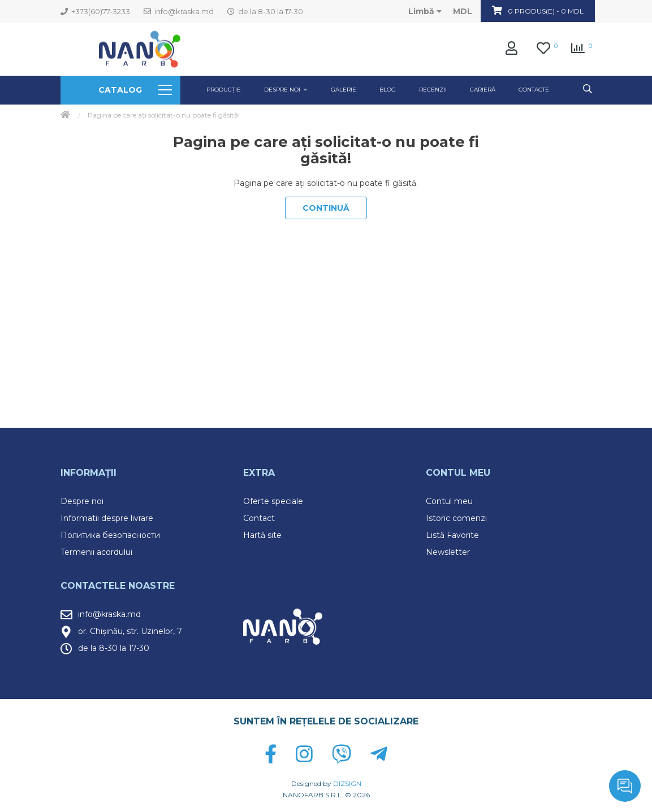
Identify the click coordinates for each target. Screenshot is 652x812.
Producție (224, 90)
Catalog (135, 90)
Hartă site (262, 535)
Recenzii (433, 90)
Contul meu (449, 501)
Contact (259, 518)
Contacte (534, 90)
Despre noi (82, 501)
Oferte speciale (273, 501)
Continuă (326, 208)
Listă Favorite (452, 535)
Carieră (483, 90)
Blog (388, 90)
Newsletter (448, 552)
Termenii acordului (96, 552)
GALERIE (344, 90)
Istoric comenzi (456, 518)
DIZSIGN (347, 783)
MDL (463, 11)
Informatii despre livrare (107, 518)
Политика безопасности (110, 535)
